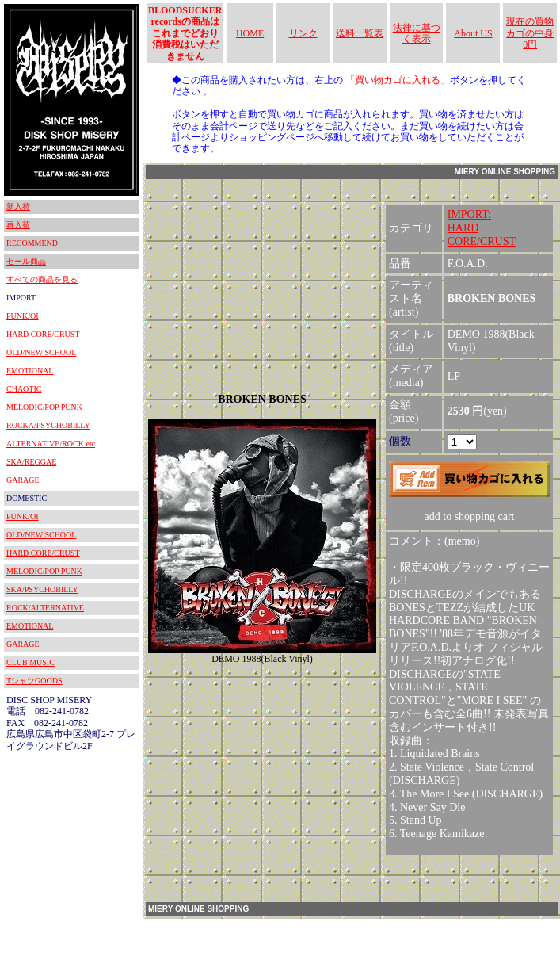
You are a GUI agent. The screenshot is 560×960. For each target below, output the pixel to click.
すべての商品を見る (42, 279)
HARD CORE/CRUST (43, 334)
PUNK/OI (23, 316)
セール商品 (26, 261)
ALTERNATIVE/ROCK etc (51, 444)
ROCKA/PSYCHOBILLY (48, 425)
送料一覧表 (360, 33)
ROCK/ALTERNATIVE (45, 608)
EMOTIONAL (30, 371)
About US (473, 33)
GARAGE (23, 480)
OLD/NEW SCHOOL (41, 352)
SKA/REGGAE (31, 462)
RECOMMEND (32, 243)
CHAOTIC (24, 389)
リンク (303, 33)
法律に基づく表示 (417, 33)
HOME (250, 33)
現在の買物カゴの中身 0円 (530, 33)
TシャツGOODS (34, 681)
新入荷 (18, 207)
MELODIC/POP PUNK (44, 407)
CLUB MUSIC (30, 662)
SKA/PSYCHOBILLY (42, 589)
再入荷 (18, 225)
